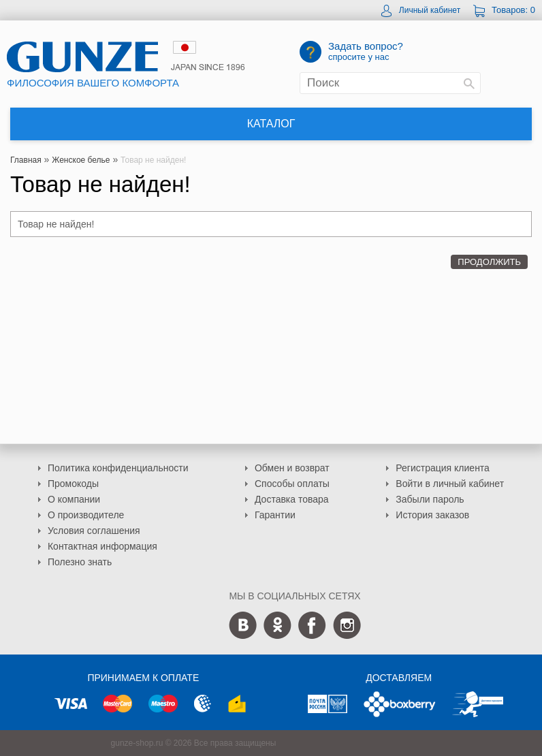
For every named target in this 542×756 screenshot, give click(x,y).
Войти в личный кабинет (450, 484)
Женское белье (81, 160)
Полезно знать (80, 562)
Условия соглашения (94, 531)
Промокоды (73, 484)
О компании (74, 499)
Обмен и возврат (292, 468)
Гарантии (275, 515)
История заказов (432, 515)
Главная (26, 160)
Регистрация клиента (443, 468)
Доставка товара (292, 499)
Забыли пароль (430, 499)
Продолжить (489, 262)
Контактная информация (102, 546)
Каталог (271, 124)
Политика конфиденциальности (118, 468)
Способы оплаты (292, 484)
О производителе (86, 515)
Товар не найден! (153, 160)
